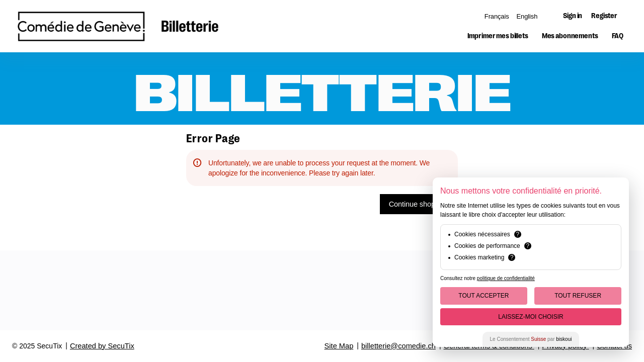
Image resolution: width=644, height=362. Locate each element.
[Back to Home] (118, 26)
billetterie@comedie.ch (398, 346)
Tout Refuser (578, 296)
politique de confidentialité (506, 278)
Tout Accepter (484, 296)
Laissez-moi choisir (531, 317)
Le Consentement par (531, 339)
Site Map (339, 346)
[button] (498, 36)
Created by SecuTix (102, 346)
